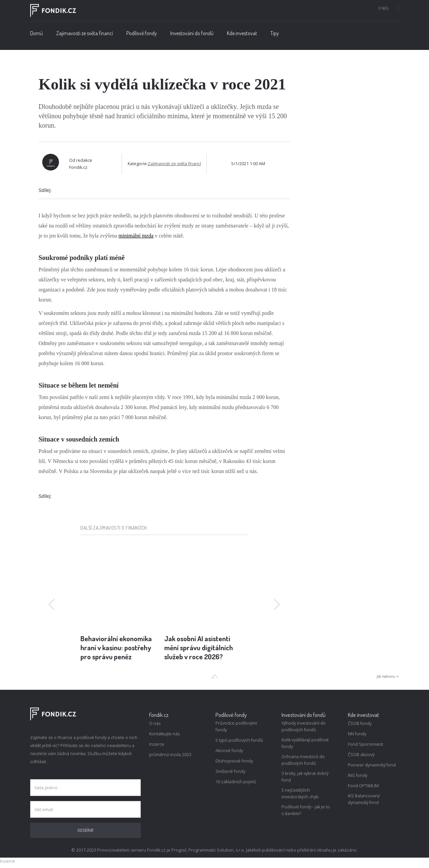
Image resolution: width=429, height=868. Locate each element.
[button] (142, 35)
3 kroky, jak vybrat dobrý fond (305, 777)
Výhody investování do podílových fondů (304, 726)
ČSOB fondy (360, 723)
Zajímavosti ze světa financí (85, 33)
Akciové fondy (229, 751)
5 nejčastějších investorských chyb (300, 793)
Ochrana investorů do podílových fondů (303, 760)
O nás (383, 8)
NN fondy (357, 734)
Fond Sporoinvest (365, 744)
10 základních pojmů (236, 782)
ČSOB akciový (361, 755)
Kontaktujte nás (164, 734)
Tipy (275, 33)
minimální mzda (136, 236)
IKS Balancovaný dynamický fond (364, 799)
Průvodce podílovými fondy (236, 726)
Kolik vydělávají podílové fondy (305, 743)
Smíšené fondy (230, 771)
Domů (37, 33)
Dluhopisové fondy (234, 761)
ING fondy (358, 775)
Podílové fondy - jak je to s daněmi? (306, 810)
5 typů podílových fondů (239, 740)
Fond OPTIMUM (363, 786)
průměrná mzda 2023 (170, 755)
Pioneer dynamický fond (372, 765)
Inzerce (157, 744)
